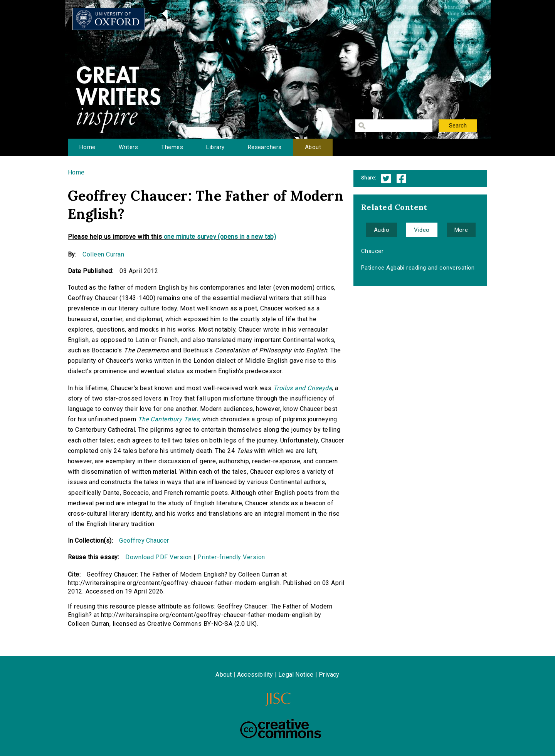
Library (215, 147)
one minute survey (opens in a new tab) (220, 237)
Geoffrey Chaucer (93, 298)
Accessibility (255, 675)
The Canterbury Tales (169, 419)
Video (422, 230)
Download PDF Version (159, 557)
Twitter (386, 179)
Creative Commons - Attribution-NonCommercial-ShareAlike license (281, 729)
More (461, 230)
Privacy (329, 675)
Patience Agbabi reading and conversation (418, 268)
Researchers (265, 147)
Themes (172, 147)
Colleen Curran (103, 254)
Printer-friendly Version (231, 557)
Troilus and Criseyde (303, 388)
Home (87, 147)
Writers (128, 147)
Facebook (401, 179)
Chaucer (372, 251)
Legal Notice (296, 675)
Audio (382, 230)
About (313, 147)
